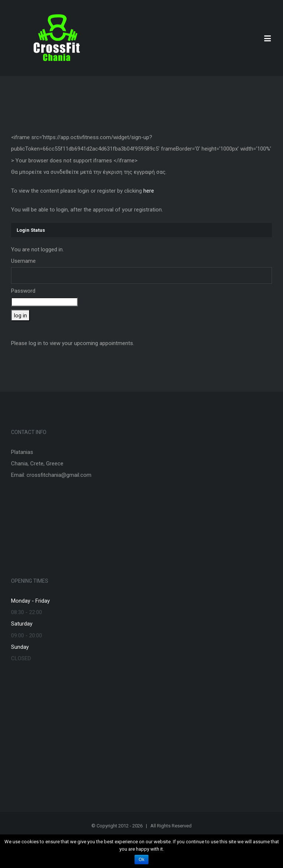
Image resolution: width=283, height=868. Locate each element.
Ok (141, 860)
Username (23, 261)
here (149, 191)
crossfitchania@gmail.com (59, 475)
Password (23, 291)
